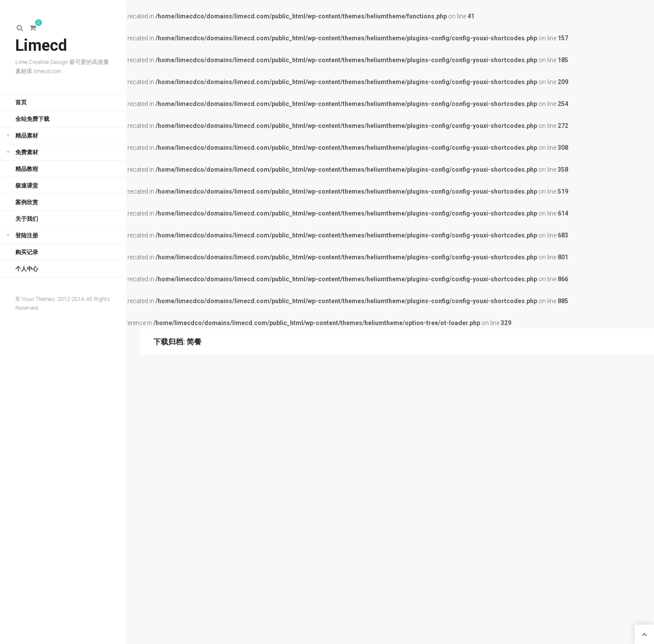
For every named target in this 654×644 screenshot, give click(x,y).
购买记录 (27, 252)
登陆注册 (27, 235)
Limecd (41, 46)
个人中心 (27, 269)
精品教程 (27, 169)
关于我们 (27, 219)
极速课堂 (27, 186)
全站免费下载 (32, 119)
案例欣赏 (27, 202)
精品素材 (27, 136)
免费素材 (27, 152)
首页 (21, 102)
